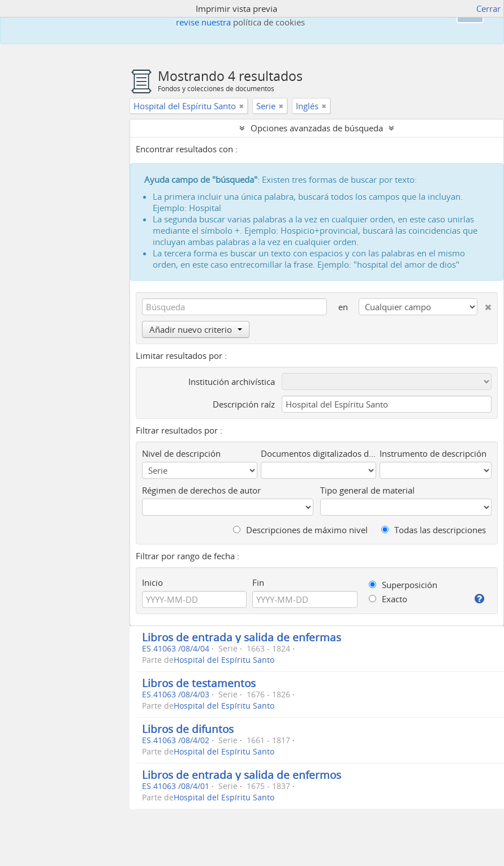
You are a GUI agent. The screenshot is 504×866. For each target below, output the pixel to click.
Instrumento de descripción (433, 453)
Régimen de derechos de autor (201, 490)
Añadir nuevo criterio (196, 329)
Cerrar (488, 8)
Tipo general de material (367, 490)
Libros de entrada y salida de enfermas (242, 637)
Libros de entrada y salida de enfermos (242, 775)
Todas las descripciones (434, 530)
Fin (258, 582)
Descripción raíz (244, 404)
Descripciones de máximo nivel (300, 530)
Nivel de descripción (181, 453)
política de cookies (269, 22)
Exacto (388, 599)
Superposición (403, 585)
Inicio (152, 582)
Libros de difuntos (188, 729)
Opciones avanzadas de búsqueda (317, 128)
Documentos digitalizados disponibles (318, 453)
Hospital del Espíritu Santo (224, 660)
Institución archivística (232, 381)
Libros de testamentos (199, 683)
